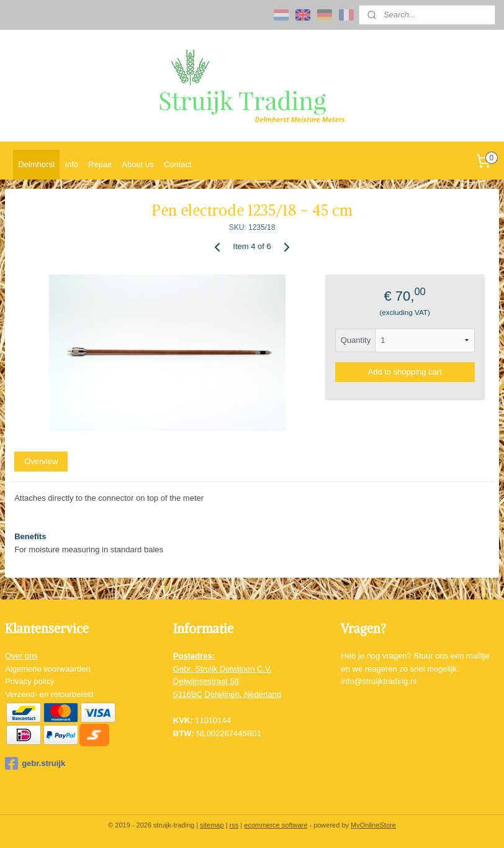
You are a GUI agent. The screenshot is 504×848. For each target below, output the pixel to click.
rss (234, 825)
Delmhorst (36, 164)
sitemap (212, 825)
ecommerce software (276, 825)
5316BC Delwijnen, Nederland (227, 694)
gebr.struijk (35, 764)
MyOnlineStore (373, 825)
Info (71, 164)
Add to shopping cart (405, 372)
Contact (178, 164)
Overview (41, 461)
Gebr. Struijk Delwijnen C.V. (223, 669)
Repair (100, 164)
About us (137, 164)
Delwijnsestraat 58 (206, 681)
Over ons (21, 656)
